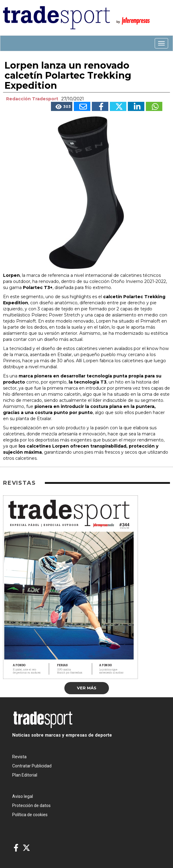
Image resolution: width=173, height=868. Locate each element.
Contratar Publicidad (32, 766)
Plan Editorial (25, 775)
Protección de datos (31, 805)
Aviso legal (23, 796)
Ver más (87, 688)
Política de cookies (30, 815)
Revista (19, 757)
